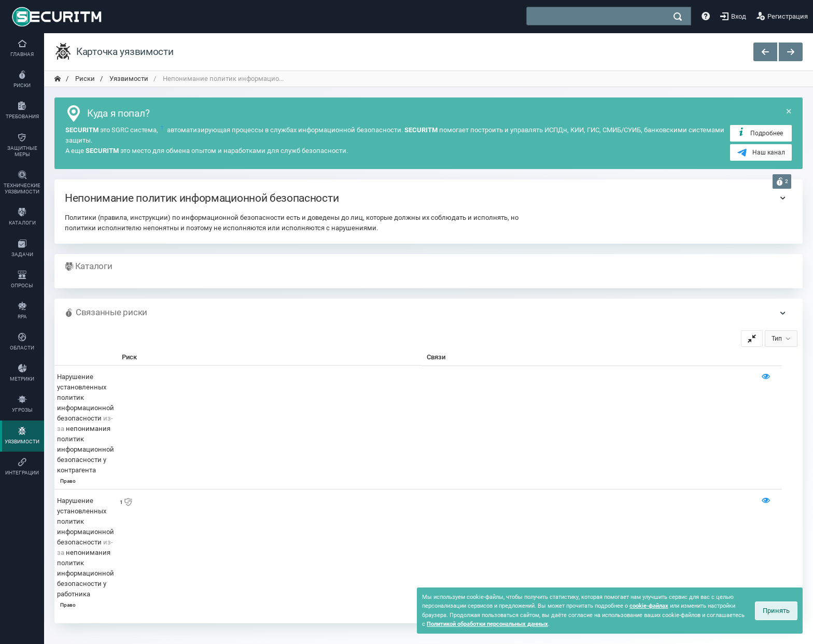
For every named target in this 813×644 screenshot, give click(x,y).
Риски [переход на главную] (84, 79)
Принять (776, 611)
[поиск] (678, 17)
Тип (777, 339)
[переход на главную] (58, 79)
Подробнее (760, 133)
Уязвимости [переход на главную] (128, 79)
